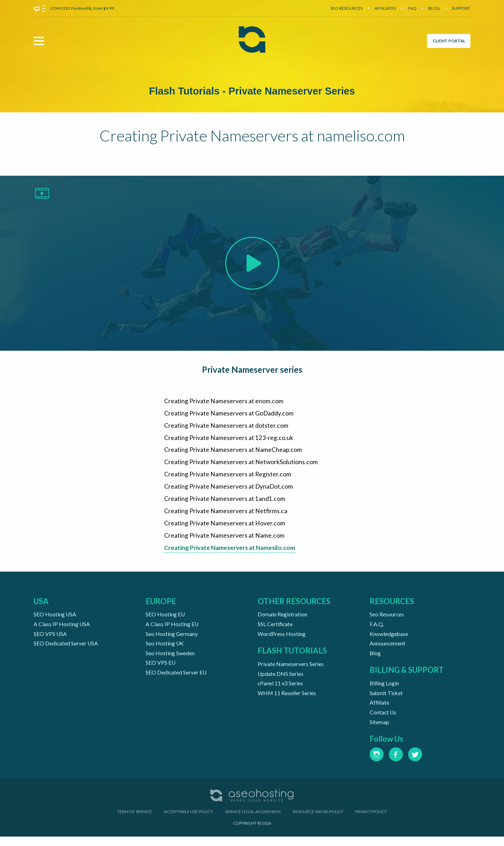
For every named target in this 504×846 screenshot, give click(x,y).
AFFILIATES (385, 8)
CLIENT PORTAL (448, 41)
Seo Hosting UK (165, 650)
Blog (375, 660)
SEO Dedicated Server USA (66, 650)
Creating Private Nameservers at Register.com (228, 477)
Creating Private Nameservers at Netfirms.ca (226, 515)
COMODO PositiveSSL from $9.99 (82, 8)
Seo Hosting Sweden (170, 660)
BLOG (434, 8)
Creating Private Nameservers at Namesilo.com (232, 553)
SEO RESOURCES (346, 8)
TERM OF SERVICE (135, 821)
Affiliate (380, 711)
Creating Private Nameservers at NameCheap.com (233, 452)
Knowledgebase (389, 640)
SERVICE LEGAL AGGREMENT (253, 821)
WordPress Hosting (282, 640)
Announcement (388, 650)
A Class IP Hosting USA (62, 630)
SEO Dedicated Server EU (176, 680)
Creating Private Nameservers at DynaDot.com (229, 490)
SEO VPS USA (50, 640)
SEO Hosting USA (55, 620)
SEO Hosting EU (165, 620)
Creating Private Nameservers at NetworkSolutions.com (241, 465)
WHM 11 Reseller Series (287, 701)
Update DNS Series (281, 681)
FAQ (412, 8)
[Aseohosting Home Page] (252, 41)
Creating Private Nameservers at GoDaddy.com (229, 414)
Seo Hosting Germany (172, 640)
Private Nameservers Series (291, 670)
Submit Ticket (387, 701)
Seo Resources (387, 620)
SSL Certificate (275, 630)
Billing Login (384, 690)
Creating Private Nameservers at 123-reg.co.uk (229, 440)
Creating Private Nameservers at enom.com (224, 402)
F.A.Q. (377, 630)
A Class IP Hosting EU (172, 630)
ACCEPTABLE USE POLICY (188, 821)
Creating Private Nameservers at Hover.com (225, 528)
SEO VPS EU (161, 670)
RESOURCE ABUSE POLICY (318, 821)
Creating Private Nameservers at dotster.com (226, 427)
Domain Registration (282, 620)
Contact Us (383, 721)
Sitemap (379, 731)
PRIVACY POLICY (371, 821)
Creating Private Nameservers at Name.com (224, 540)
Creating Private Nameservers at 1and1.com (225, 503)
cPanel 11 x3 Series (281, 690)
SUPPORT (461, 8)
